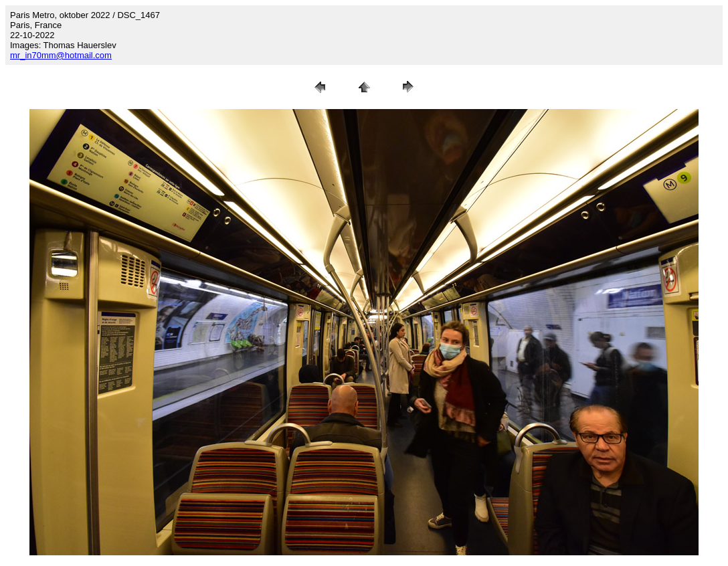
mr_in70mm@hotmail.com (61, 55)
